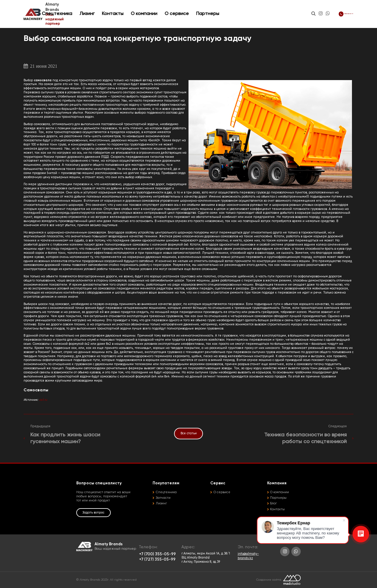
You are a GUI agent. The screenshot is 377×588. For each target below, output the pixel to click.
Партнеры (246, 11)
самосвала (43, 80)
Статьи (44, 25)
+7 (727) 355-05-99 (157, 560)
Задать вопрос (93, 513)
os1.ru (43, 400)
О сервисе (215, 11)
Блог (273, 503)
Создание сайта (269, 580)
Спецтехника (95, 11)
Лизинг (125, 11)
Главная (30, 25)
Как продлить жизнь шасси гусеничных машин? (65, 438)
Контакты (151, 11)
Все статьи (189, 433)
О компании (182, 11)
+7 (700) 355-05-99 (332, 12)
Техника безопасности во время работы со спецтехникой (305, 438)
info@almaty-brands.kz (248, 556)
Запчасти (163, 498)
